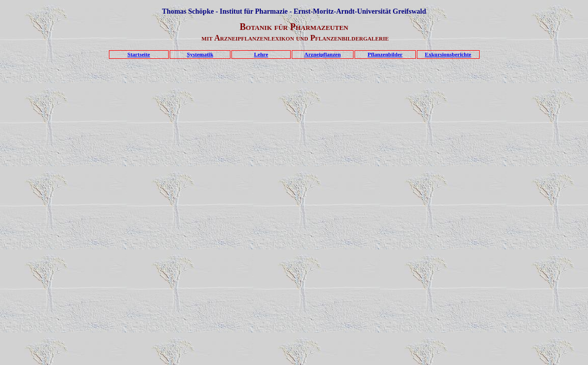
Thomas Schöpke (188, 11)
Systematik (200, 54)
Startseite (139, 54)
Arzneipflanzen (323, 54)
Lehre (261, 54)
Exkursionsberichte (448, 54)
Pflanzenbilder (385, 54)
